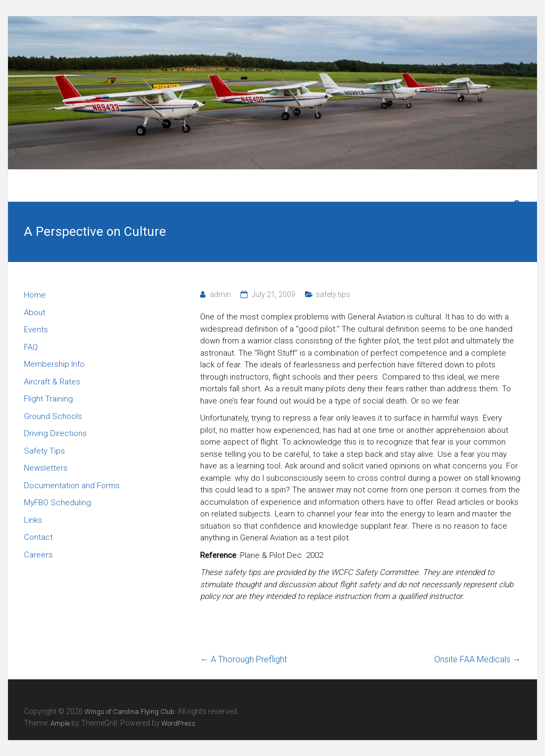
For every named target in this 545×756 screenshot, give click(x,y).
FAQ (31, 347)
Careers (38, 555)
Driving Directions (55, 433)
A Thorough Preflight (243, 659)
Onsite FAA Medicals (478, 659)
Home (35, 295)
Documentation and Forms (72, 486)
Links (33, 520)
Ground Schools (53, 416)
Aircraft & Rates (52, 382)
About (35, 313)
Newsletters (46, 468)
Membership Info (54, 364)
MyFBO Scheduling (57, 503)
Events (36, 330)
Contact (38, 537)
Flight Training (48, 399)
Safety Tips (44, 451)
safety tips (333, 294)
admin (220, 294)
